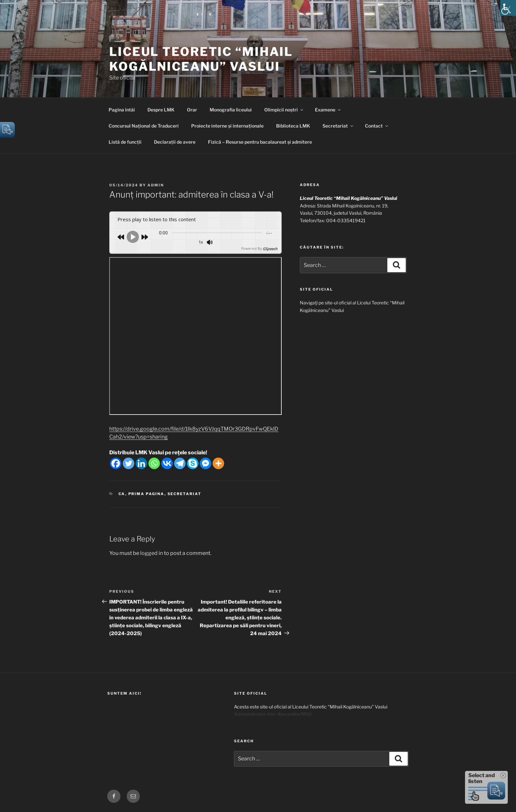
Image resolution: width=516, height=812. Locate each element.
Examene (328, 110)
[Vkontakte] (167, 463)
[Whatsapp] (154, 463)
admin (156, 185)
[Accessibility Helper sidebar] (508, 8)
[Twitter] (129, 463)
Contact (377, 126)
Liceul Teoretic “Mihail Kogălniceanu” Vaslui (201, 59)
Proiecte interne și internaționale (227, 126)
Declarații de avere (175, 142)
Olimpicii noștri (284, 110)
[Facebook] (116, 463)
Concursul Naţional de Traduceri (144, 126)
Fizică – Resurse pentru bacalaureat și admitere (260, 142)
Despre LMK (161, 110)
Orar (192, 110)
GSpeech (270, 248)
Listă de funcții (125, 142)
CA (122, 493)
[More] (218, 463)
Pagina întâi (122, 110)
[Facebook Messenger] (206, 463)
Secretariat (338, 126)
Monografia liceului (231, 110)
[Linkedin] (141, 463)
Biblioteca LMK (293, 126)
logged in (152, 552)
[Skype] (193, 463)
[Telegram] (180, 463)
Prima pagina (146, 493)
